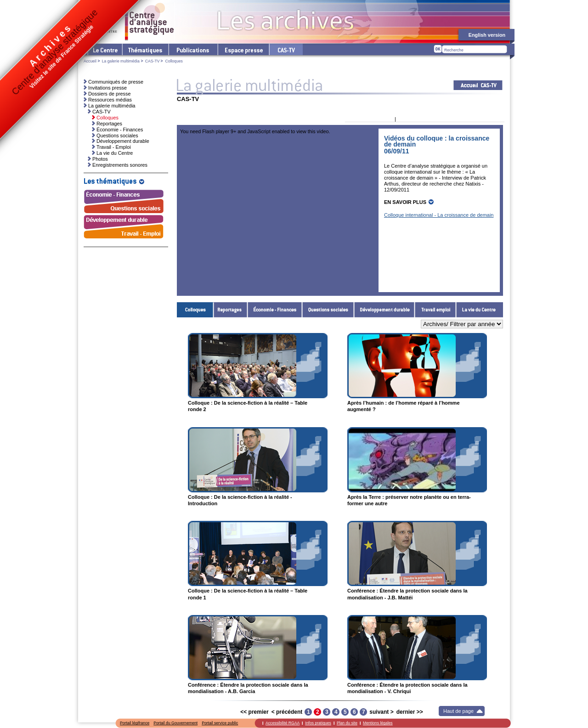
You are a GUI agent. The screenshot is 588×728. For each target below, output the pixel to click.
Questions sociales (328, 310)
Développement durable (384, 310)
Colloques (195, 310)
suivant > (381, 712)
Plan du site (347, 723)
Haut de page (458, 711)
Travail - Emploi (435, 310)
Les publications (193, 49)
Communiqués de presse (116, 82)
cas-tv (286, 49)
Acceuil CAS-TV (478, 85)
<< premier (254, 712)
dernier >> (410, 712)
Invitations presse (107, 88)
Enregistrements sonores (120, 165)
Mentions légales (378, 723)
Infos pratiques (318, 723)
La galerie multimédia (121, 61)
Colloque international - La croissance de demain (439, 215)
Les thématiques (145, 49)
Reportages (231, 310)
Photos (100, 159)
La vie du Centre (480, 310)
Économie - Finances (275, 310)
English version (487, 35)
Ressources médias (110, 100)
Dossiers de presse (109, 94)
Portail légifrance (135, 723)
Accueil (90, 61)
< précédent (287, 712)
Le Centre (105, 49)
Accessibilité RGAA (283, 723)
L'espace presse (243, 49)
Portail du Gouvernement (175, 723)
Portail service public (220, 723)
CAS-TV (153, 61)
